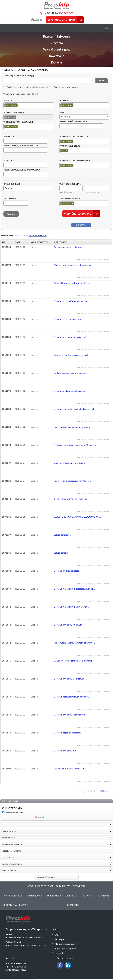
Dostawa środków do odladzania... (70, 391)
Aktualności (13, 895)
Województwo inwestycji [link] (12, 844)
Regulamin (36, 895)
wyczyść (41, 817)
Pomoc (88, 895)
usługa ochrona (61, 553)
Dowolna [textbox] (9, 188)
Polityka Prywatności (63, 895)
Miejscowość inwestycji (73, 122)
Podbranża (66, 101)
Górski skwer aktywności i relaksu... (71, 499)
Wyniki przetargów (57, 49)
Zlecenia (57, 43)
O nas (58, 935)
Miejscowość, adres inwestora (21, 146)
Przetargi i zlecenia (57, 36)
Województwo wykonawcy (75, 161)
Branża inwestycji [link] (9, 831)
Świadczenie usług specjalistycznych (71, 355)
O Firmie (104, 895)
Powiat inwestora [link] (9, 871)
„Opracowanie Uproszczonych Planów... (72, 481)
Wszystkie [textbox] (65, 117)
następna (104, 791)
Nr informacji (11, 199)
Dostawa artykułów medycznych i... (71, 679)
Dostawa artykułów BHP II (66, 751)
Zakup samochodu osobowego (68, 247)
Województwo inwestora (74, 137)
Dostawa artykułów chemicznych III (71, 337)
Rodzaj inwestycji (14, 113)
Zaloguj (37, 20)
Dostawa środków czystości (67, 571)
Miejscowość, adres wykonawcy (22, 170)
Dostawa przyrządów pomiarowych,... (72, 301)
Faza (62, 113)
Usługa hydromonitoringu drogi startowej (73, 661)
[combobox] (28, 105)
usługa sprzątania (62, 535)
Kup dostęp (81, 225)
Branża (8, 101)
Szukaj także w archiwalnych (66, 87)
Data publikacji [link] (8, 858)
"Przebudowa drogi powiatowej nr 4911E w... (75, 445)
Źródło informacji (70, 199)
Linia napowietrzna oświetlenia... (69, 463)
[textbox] (19, 105)
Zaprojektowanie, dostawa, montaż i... (72, 283)
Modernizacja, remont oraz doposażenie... (74, 265)
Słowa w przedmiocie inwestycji (19, 76)
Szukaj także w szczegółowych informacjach (26, 87)
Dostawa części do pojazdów (68, 319)
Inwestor (9, 137)
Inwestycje (57, 56)
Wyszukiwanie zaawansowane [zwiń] (21, 94)
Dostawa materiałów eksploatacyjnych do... (74, 589)
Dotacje (56, 62)
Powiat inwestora (70, 146)
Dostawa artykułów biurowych (68, 625)
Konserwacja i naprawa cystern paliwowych (74, 643)
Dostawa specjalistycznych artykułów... (72, 697)
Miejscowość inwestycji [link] (11, 851)
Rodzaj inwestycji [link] (9, 838)
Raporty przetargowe (65, 948)
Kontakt (73, 905)
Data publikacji (12, 184)
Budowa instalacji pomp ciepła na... (71, 373)
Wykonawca (10, 161)
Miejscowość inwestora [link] (46, 877)
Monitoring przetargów (66, 944)
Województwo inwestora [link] (12, 864)
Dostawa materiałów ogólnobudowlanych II (74, 409)
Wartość (19, 236)
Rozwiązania (61, 939)
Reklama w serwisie (16, 905)
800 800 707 (66, 13)
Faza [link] (4, 825)
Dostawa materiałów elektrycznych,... (72, 607)
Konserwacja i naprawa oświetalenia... (72, 427)
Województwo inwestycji (18, 122)
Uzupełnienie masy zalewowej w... (70, 769)
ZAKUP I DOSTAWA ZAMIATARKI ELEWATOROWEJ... (78, 517)
